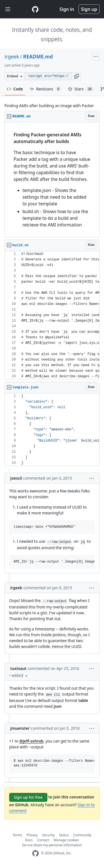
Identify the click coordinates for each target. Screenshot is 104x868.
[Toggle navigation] (8, 9)
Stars (81, 89)
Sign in (67, 9)
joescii (16, 478)
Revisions (45, 89)
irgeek (12, 56)
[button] (77, 76)
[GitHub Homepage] (35, 853)
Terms (17, 835)
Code (15, 89)
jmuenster (20, 728)
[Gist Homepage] (35, 9)
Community (82, 835)
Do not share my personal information (52, 845)
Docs (29, 840)
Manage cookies (66, 840)
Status (64, 835)
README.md (38, 56)
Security (48, 835)
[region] (52, 180)
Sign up (89, 9)
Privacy (32, 835)
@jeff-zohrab (31, 741)
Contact (43, 840)
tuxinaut (18, 668)
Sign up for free (28, 797)
